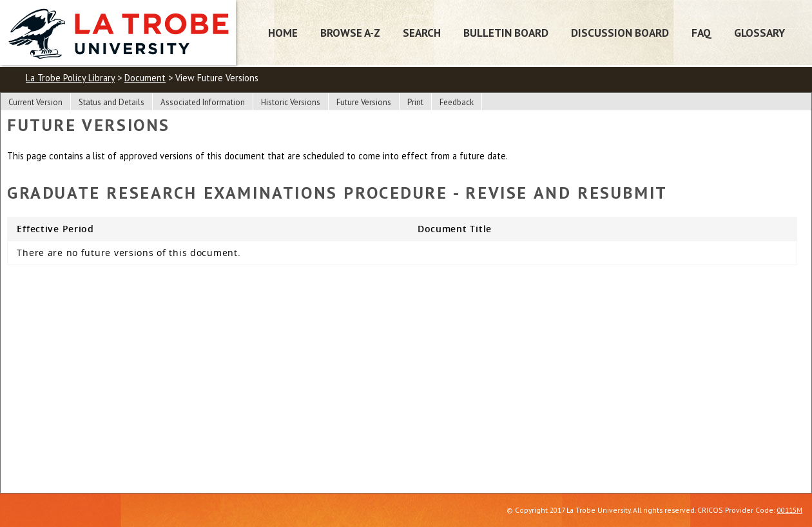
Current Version (35, 102)
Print (415, 102)
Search (422, 33)
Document (145, 78)
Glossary (759, 33)
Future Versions (364, 102)
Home (283, 33)
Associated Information (203, 102)
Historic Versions (291, 102)
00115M (790, 510)
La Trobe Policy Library (70, 78)
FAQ (701, 33)
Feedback (457, 102)
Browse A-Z (350, 33)
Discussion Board (620, 33)
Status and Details (111, 102)
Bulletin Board (506, 33)
